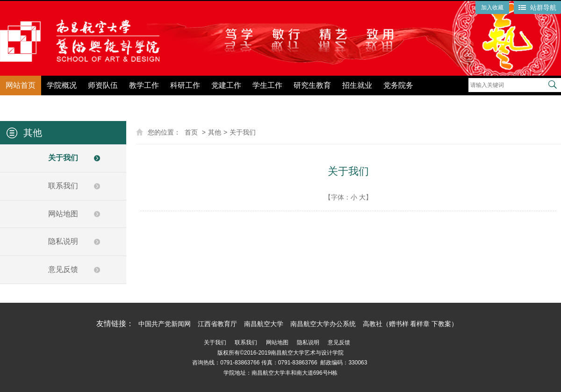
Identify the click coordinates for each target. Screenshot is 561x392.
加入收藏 (492, 7)
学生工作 (267, 85)
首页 (191, 132)
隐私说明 (63, 241)
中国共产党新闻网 (165, 324)
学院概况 (62, 85)
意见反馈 (63, 269)
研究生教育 (312, 85)
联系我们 (63, 186)
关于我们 (63, 158)
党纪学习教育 (447, 102)
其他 (215, 132)
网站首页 (21, 85)
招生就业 (357, 85)
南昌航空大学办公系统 (323, 324)
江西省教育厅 (217, 324)
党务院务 (398, 85)
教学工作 (144, 85)
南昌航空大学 (264, 324)
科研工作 (185, 85)
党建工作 (226, 85)
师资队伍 (103, 85)
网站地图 (63, 214)
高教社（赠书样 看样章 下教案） (410, 324)
